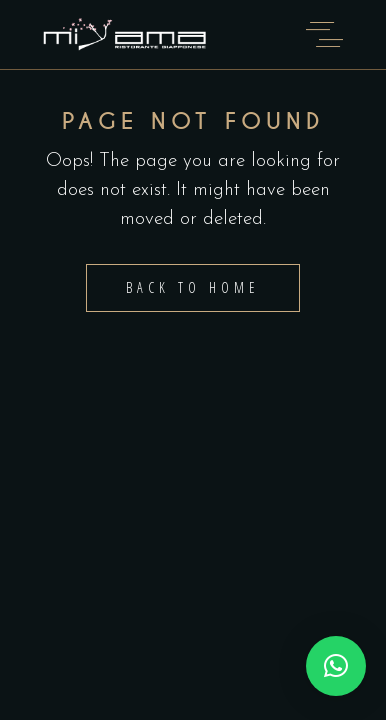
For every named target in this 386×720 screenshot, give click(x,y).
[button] (336, 666)
